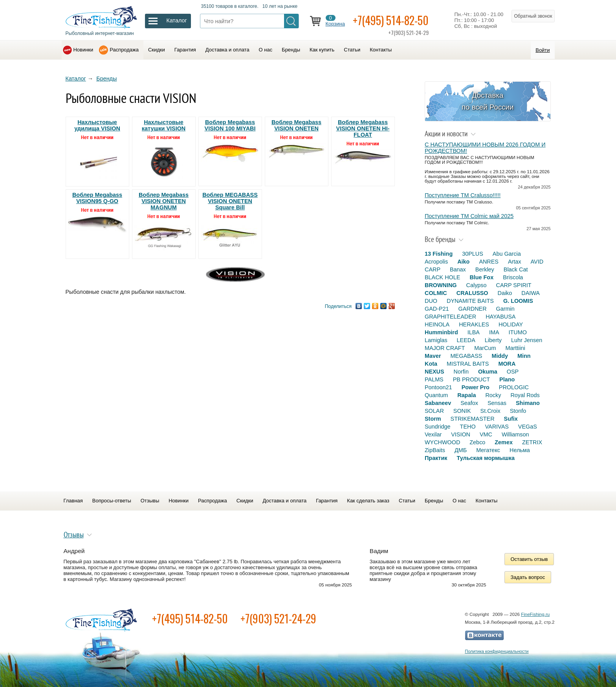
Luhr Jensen (527, 340)
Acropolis (436, 262)
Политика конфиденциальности (497, 651)
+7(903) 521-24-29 (278, 618)
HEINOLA (437, 324)
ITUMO (518, 332)
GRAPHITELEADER (450, 317)
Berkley (485, 269)
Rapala (467, 395)
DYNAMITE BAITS (470, 301)
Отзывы (150, 501)
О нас (266, 50)
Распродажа (124, 50)
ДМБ (461, 450)
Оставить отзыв (529, 559)
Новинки (83, 50)
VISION (461, 434)
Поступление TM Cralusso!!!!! (463, 195)
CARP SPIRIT (514, 285)
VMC (486, 434)
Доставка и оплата (227, 50)
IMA (494, 332)
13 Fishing (439, 254)
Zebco (477, 442)
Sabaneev (438, 403)
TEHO (468, 427)
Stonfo (518, 411)
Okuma (488, 372)
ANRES (489, 262)
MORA (507, 364)
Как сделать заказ (368, 501)
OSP (513, 372)
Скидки (157, 50)
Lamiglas (436, 340)
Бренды (291, 50)
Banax (458, 269)
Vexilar (433, 434)
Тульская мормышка (486, 458)
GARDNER (473, 309)
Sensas (497, 403)
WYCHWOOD (442, 442)
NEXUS (434, 372)
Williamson (515, 434)
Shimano (528, 403)
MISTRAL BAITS (468, 364)
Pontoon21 (438, 387)
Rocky (493, 395)
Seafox (469, 403)
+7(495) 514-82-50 (391, 20)
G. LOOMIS (518, 301)
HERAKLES (474, 324)
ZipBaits (435, 450)
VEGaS (528, 427)
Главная (73, 501)
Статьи (352, 50)
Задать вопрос (528, 577)
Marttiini (515, 348)
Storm (433, 419)
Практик (436, 458)
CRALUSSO (472, 293)
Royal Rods (525, 395)
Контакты (381, 50)
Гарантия (185, 50)
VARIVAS (497, 427)
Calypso (477, 285)
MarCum (485, 348)
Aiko (463, 262)
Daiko (505, 293)
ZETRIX (532, 442)
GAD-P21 (437, 309)
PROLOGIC (514, 387)
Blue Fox (481, 277)
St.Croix (490, 411)
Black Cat (516, 269)
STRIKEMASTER (473, 419)
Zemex (504, 442)
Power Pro (476, 387)
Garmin (505, 309)
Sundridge (438, 427)
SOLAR (434, 411)
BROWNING (441, 285)
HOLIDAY (511, 324)
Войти (543, 50)
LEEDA (466, 340)
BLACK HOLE (442, 277)
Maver (433, 356)
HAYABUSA (500, 317)
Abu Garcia (507, 254)
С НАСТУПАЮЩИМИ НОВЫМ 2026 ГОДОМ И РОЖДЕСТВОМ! (485, 148)
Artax (515, 262)
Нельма (520, 450)
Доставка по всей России (488, 101)
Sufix (511, 419)
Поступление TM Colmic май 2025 (469, 216)
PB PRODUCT (471, 379)
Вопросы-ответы (112, 501)
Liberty (493, 340)
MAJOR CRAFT (445, 348)
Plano (507, 379)
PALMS (434, 379)
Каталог (76, 79)
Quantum (436, 395)
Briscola (513, 277)
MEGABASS (467, 356)
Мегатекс (488, 450)
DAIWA (531, 293)
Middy (500, 356)
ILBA (474, 332)
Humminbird (441, 332)
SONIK (462, 411)
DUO (431, 301)
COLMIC (436, 293)
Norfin (461, 372)
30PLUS (473, 254)
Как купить (322, 50)
